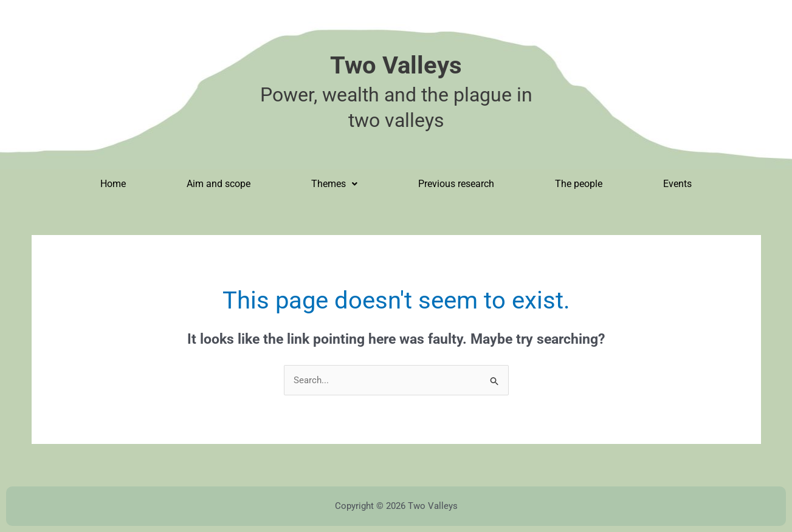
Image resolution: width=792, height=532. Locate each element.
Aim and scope (219, 184)
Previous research (456, 184)
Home (113, 184)
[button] (334, 184)
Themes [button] (334, 184)
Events (677, 184)
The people (579, 184)
